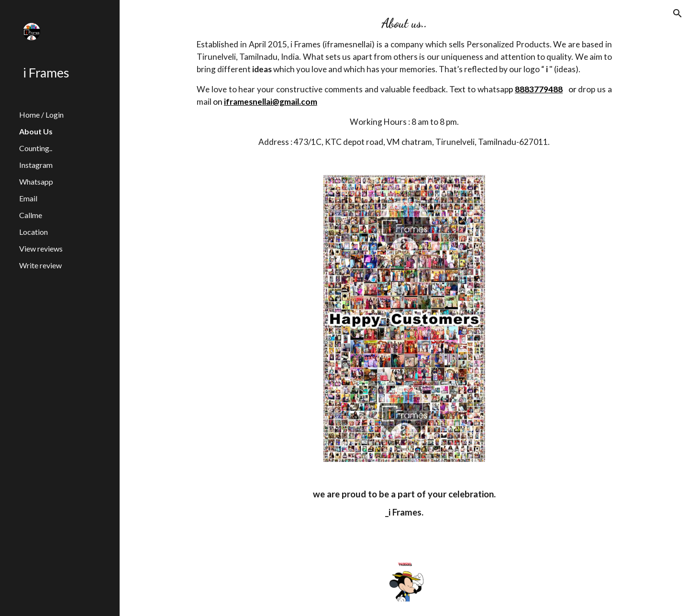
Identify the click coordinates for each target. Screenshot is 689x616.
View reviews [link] (41, 248)
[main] (404, 82)
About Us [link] (36, 131)
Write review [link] (40, 265)
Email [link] (28, 198)
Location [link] (33, 232)
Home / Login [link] (41, 115)
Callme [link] (31, 215)
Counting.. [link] (36, 148)
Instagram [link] (36, 165)
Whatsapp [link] (36, 181)
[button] (678, 13)
